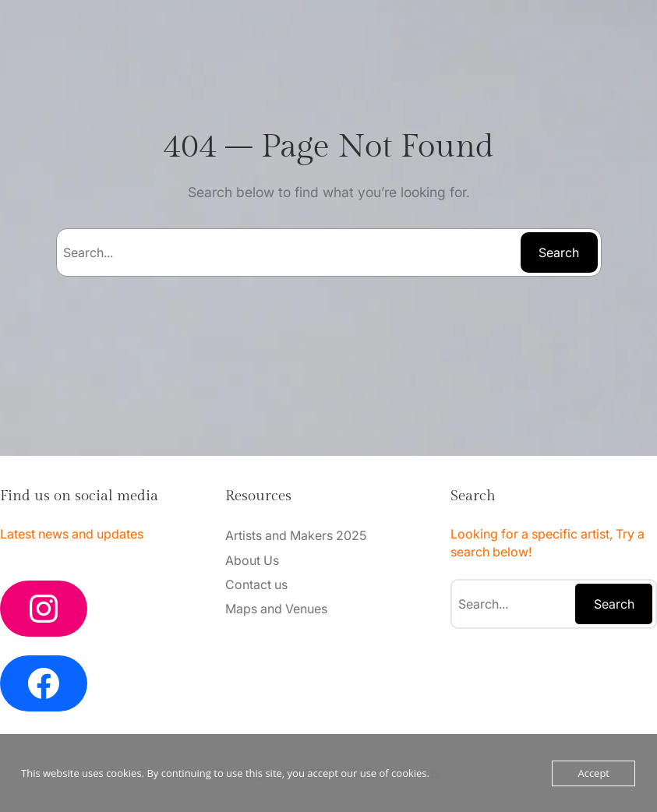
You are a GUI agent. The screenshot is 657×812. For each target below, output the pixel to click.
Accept (593, 773)
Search (559, 252)
